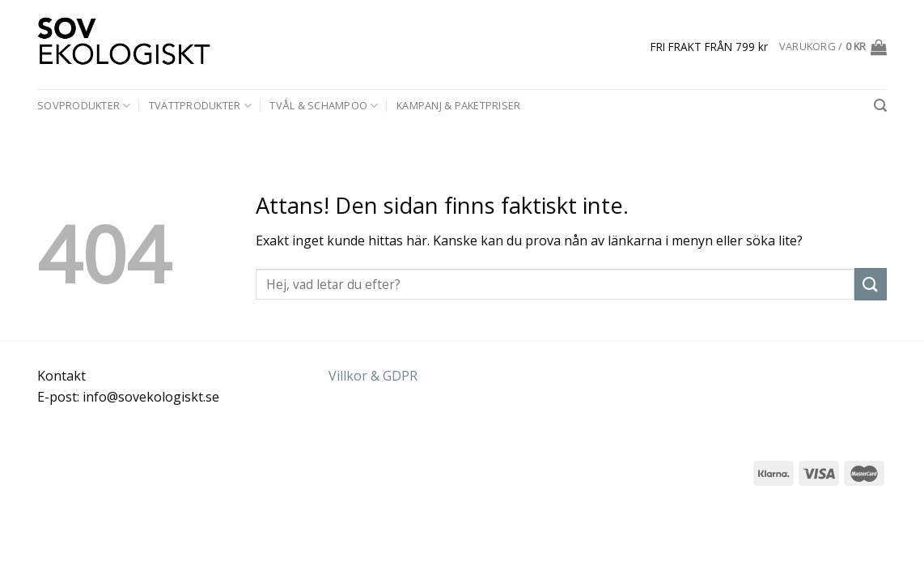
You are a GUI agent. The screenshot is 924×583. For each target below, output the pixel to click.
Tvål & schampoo (324, 106)
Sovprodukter (84, 106)
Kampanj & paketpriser (458, 105)
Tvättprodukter (200, 106)
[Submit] (871, 284)
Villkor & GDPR (373, 376)
